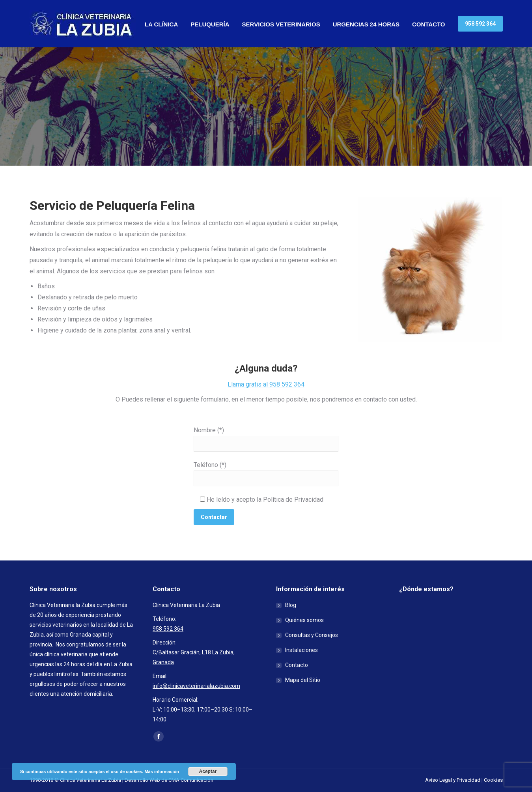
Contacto (297, 665)
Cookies (493, 780)
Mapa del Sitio (303, 680)
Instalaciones (301, 650)
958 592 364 (168, 629)
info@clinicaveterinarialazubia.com (196, 686)
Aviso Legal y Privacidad (453, 780)
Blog (291, 605)
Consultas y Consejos (312, 635)
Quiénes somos (304, 620)
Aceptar (208, 771)
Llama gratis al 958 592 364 (266, 384)
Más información (161, 771)
